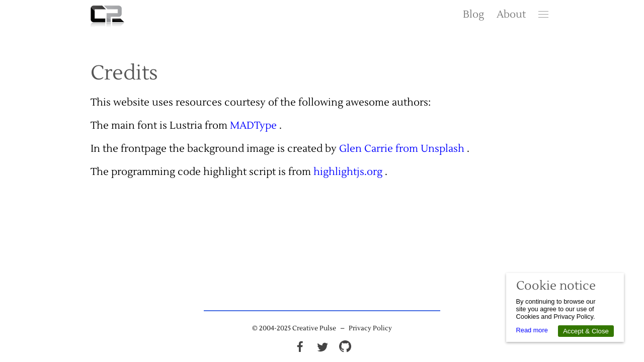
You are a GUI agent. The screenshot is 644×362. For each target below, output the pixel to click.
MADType (253, 126)
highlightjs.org (348, 172)
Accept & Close (586, 331)
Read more (532, 330)
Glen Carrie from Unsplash (402, 149)
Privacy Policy (370, 328)
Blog (473, 15)
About (511, 15)
